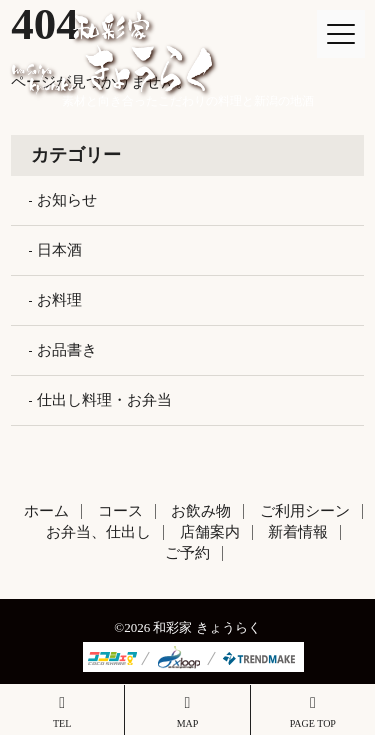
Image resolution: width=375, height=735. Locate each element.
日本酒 (59, 250)
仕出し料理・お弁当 (104, 400)
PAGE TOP (313, 712)
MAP (187, 712)
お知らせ (67, 200)
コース (120, 511)
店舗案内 (210, 532)
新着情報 (298, 532)
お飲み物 (201, 511)
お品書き (67, 350)
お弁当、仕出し (98, 532)
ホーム (46, 511)
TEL (62, 712)
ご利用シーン (305, 511)
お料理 (59, 300)
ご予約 (187, 553)
